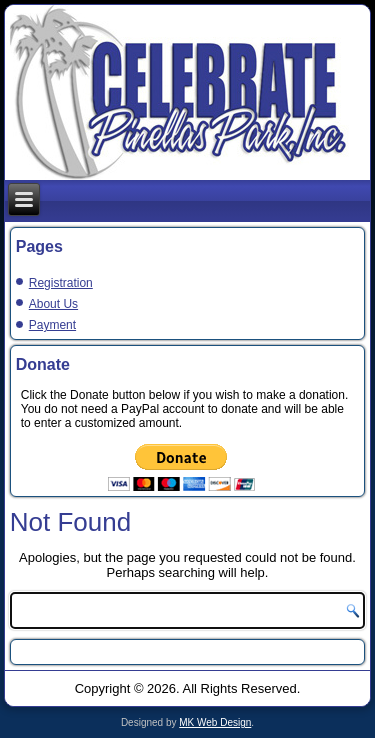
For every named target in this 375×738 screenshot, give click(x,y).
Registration (61, 283)
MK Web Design (215, 722)
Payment (52, 325)
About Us (53, 304)
